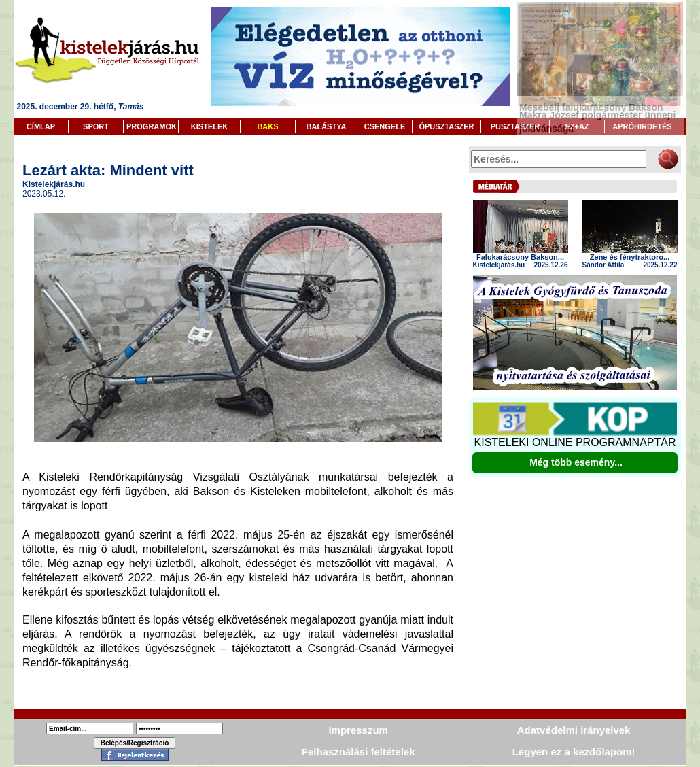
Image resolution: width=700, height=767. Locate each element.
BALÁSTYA (327, 126)
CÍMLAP (41, 126)
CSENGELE (385, 126)
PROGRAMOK (152, 126)
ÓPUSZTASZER (446, 126)
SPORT (96, 126)
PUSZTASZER (515, 126)
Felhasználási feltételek (358, 752)
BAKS (267, 126)
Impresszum (358, 730)
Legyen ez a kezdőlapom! (574, 752)
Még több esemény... (576, 462)
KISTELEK (209, 126)
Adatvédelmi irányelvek (574, 730)
